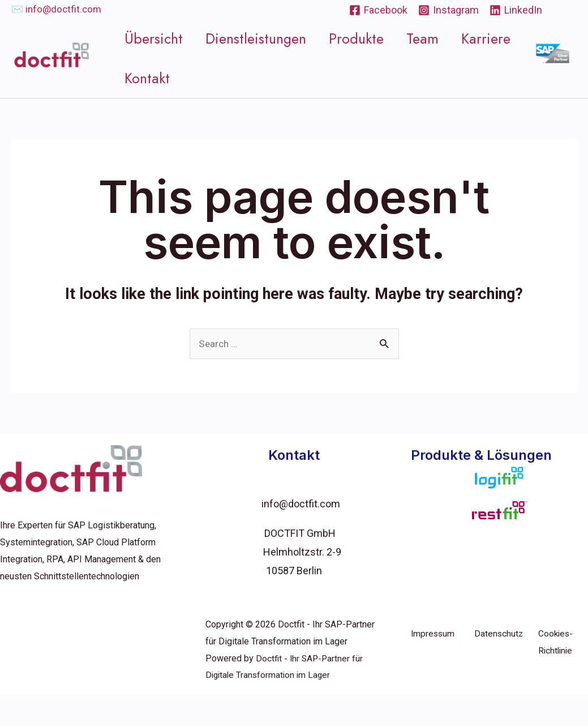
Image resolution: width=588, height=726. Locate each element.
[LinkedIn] (516, 10)
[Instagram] (448, 10)
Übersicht (156, 39)
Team (410, 39)
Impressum (434, 665)
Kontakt (150, 93)
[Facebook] (378, 10)
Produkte (349, 39)
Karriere (468, 39)
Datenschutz (499, 665)
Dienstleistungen (254, 39)
